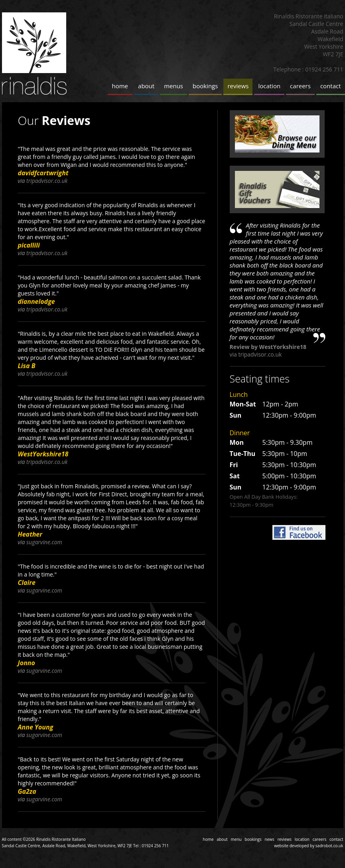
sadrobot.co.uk (329, 846)
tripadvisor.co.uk (47, 181)
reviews (238, 86)
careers (300, 86)
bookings (205, 86)
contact (331, 86)
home (120, 86)
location (269, 86)
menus (173, 86)
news (270, 839)
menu (236, 839)
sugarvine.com (44, 542)
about (146, 86)
